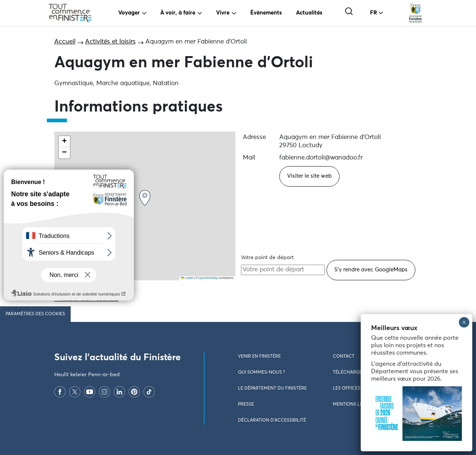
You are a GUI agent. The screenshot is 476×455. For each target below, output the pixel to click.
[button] (145, 198)
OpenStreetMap (208, 278)
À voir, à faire (178, 13)
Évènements (266, 13)
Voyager (129, 13)
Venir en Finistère (259, 356)
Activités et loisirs (110, 42)
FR (374, 13)
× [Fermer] (464, 322)
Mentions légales (355, 404)
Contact (344, 356)
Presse (246, 404)
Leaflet (187, 278)
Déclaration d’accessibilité (272, 420)
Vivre (223, 13)
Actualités (309, 13)
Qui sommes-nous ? (261, 372)
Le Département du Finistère (272, 388)
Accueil (65, 42)
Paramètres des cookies (35, 314)
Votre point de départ (267, 258)
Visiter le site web (309, 176)
